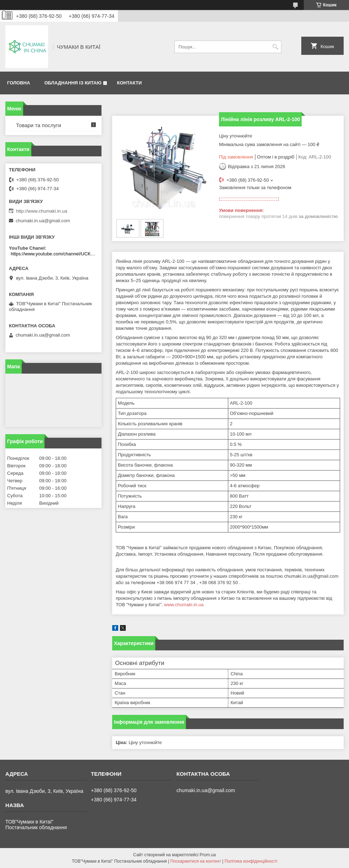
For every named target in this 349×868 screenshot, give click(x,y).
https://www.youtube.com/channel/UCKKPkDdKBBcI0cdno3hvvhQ (54, 254)
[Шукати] (275, 47)
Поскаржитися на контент (196, 861)
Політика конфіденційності (251, 861)
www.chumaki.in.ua (184, 605)
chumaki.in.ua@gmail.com (43, 221)
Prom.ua (208, 855)
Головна (19, 83)
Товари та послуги (39, 125)
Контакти (129, 83)
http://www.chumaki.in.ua (42, 211)
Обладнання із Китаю (73, 83)
